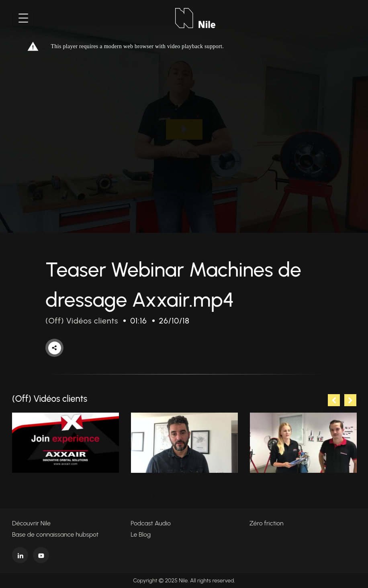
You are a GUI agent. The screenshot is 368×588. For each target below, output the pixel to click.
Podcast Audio (151, 523)
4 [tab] (190, 495)
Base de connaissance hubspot (55, 534)
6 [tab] (214, 495)
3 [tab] (178, 495)
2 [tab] (166, 495)
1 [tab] (154, 495)
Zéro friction (267, 523)
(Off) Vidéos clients (82, 321)
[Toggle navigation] (23, 18)
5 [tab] (202, 495)
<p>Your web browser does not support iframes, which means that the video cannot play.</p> (184, 129)
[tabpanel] (65, 443)
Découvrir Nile (31, 523)
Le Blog (141, 534)
